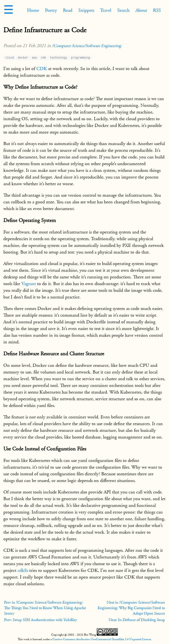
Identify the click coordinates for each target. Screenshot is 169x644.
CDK (42, 69)
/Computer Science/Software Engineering (87, 46)
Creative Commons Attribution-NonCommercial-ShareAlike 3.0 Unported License (102, 639)
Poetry (51, 10)
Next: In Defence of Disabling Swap (137, 620)
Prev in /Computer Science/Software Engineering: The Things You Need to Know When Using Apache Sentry (45, 608)
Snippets (86, 10)
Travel (106, 10)
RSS (157, 10)
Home (33, 10)
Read (68, 10)
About (141, 10)
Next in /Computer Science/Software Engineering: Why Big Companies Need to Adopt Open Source (131, 608)
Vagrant (29, 284)
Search (123, 10)
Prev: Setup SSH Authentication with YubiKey (40, 620)
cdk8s (23, 570)
